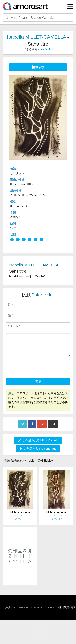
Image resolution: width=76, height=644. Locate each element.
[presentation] (37, 368)
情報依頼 (38, 67)
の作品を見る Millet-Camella (38, 440)
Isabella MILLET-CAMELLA (37, 37)
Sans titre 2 (56, 516)
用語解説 (64, 607)
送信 (38, 381)
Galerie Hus (45, 49)
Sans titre (20, 516)
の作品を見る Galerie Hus (38, 448)
